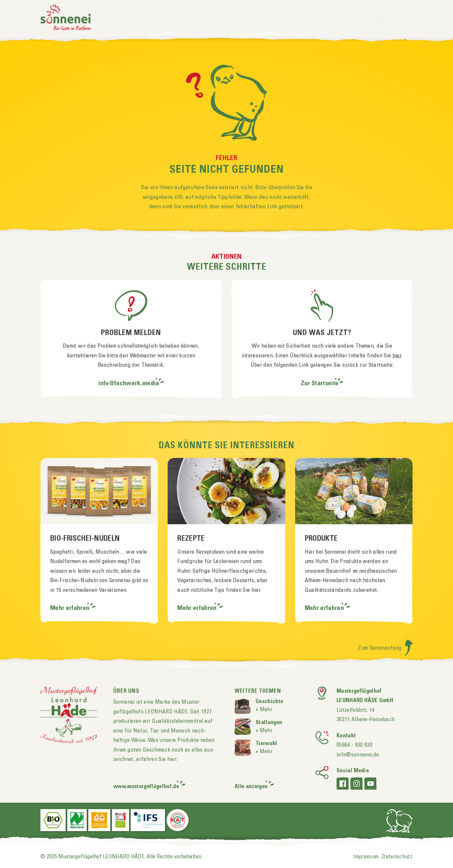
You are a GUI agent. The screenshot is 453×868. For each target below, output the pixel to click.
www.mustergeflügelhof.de (146, 787)
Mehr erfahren (71, 608)
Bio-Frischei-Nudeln (85, 539)
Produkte (329, 18)
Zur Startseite (320, 384)
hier (397, 356)
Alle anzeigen (251, 787)
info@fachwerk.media (129, 384)
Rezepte (383, 18)
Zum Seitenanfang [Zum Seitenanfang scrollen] (385, 648)
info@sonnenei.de (358, 755)
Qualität (357, 18)
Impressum (366, 857)
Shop (406, 18)
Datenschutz (397, 857)
